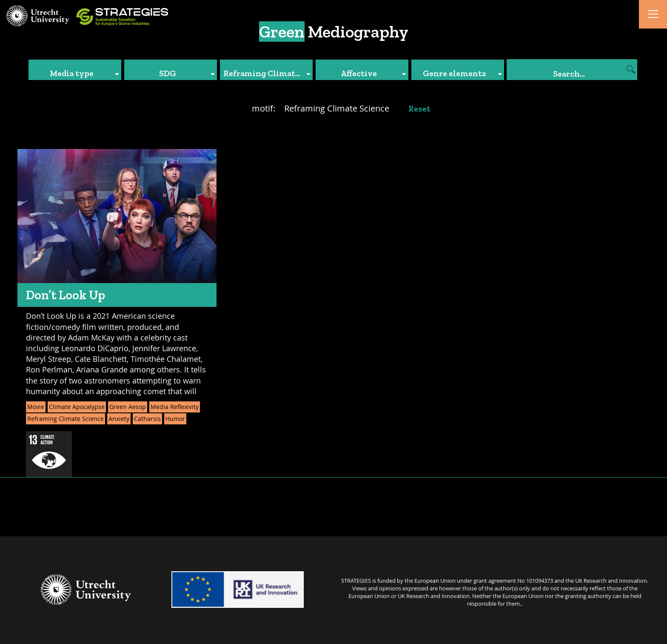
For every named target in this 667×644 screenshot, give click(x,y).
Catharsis (147, 419)
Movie (36, 407)
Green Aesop (128, 407)
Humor (175, 419)
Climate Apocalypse (77, 407)
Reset (419, 109)
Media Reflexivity (175, 407)
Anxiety (119, 419)
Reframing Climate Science (66, 419)
